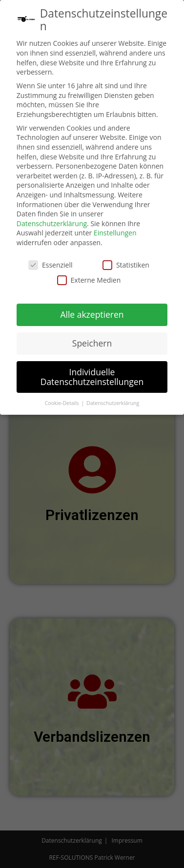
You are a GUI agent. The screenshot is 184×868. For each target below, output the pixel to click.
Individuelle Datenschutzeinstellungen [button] (92, 374)
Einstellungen (115, 231)
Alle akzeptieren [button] (92, 312)
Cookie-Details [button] (63, 401)
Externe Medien (89, 278)
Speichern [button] (92, 341)
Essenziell (51, 262)
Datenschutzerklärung (52, 221)
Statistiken (126, 262)
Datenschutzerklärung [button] (113, 401)
